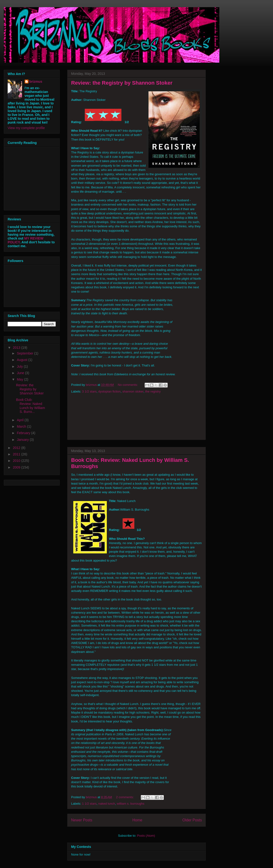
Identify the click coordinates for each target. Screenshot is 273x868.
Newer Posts (82, 820)
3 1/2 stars (89, 391)
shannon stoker (133, 391)
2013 (17, 348)
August (22, 360)
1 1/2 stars (89, 804)
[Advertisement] (136, 418)
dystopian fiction (109, 391)
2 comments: (125, 797)
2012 (17, 448)
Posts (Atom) (146, 836)
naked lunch (107, 804)
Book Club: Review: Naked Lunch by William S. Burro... (31, 406)
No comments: (128, 385)
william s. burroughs (131, 804)
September (25, 353)
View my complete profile (26, 128)
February (24, 433)
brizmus (36, 82)
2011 (17, 454)
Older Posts (192, 820)
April (21, 420)
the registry (153, 391)
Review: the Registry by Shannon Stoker (122, 83)
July (20, 366)
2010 (17, 461)
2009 (17, 467)
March (22, 426)
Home (137, 820)
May (20, 379)
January (23, 440)
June (21, 373)
